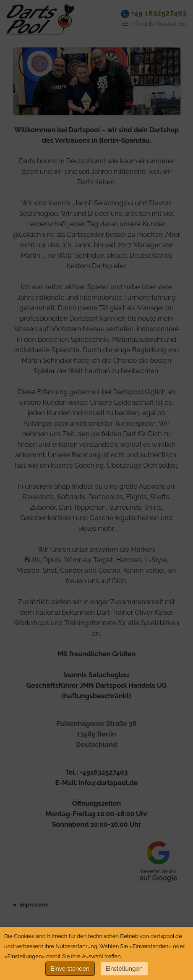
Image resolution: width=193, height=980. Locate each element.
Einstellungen (124, 969)
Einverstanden (70, 969)
